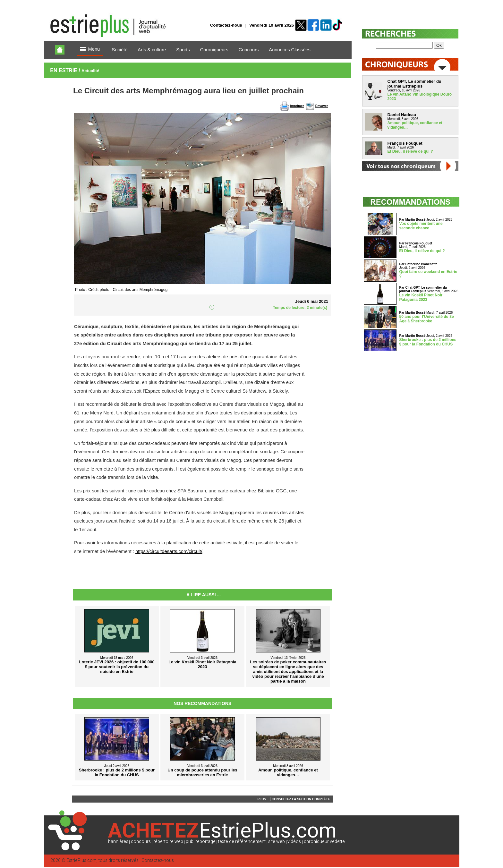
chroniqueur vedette (324, 842)
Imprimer (297, 106)
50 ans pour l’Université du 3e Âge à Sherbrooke (427, 319)
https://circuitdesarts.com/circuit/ (169, 551)
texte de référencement (242, 842)
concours (141, 842)
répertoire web (168, 842)
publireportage (201, 842)
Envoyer (322, 106)
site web (277, 842)
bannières (118, 842)
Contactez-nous (226, 25)
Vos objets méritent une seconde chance (421, 226)
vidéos (294, 842)
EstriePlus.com (81, 860)
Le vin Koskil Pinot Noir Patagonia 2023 (421, 297)
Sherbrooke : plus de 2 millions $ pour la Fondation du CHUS (428, 342)
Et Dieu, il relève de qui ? (410, 151)
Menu (90, 50)
